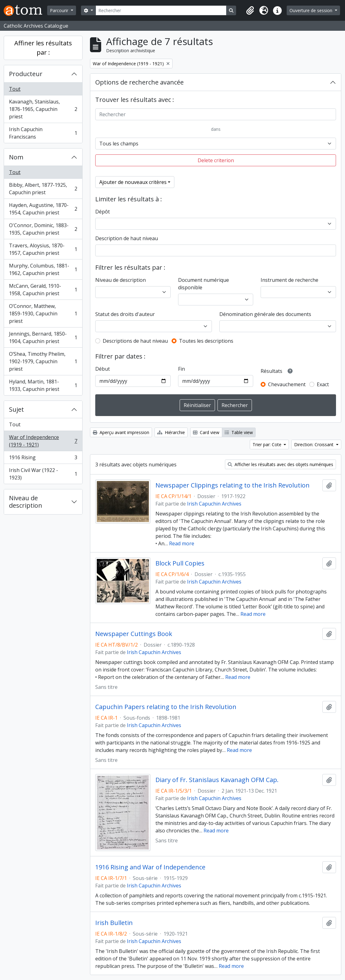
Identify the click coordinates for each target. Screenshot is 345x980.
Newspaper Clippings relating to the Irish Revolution (233, 485)
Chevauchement (287, 384)
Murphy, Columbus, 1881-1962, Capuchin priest (43, 269)
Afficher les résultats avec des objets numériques (280, 464)
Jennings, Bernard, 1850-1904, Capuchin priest (43, 337)
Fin (181, 369)
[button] (250, 11)
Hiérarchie (171, 432)
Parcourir (60, 10)
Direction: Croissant (314, 444)
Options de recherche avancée (139, 82)
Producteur (26, 74)
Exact (323, 384)
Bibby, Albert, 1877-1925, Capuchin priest (43, 189)
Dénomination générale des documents (265, 314)
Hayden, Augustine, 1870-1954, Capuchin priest (43, 209)
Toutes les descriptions (206, 341)
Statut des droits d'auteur (125, 314)
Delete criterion (216, 160)
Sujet (16, 409)
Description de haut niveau (127, 238)
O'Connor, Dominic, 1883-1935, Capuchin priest (43, 229)
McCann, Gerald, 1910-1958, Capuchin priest (43, 290)
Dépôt (103, 212)
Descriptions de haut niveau (135, 341)
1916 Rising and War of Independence (150, 867)
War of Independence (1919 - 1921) (43, 441)
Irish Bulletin (114, 923)
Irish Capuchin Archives (214, 504)
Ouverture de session (311, 10)
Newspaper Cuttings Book (134, 634)
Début (103, 369)
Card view (206, 432)
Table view (239, 432)
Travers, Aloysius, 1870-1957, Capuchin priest (43, 249)
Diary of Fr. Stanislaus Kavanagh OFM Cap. (217, 780)
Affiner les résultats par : (43, 48)
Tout (15, 89)
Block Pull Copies (180, 563)
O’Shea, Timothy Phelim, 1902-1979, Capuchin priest (43, 361)
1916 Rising (43, 459)
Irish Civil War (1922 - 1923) (43, 474)
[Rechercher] (161, 10)
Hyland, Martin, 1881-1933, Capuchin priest (43, 385)
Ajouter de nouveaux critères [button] (133, 182)
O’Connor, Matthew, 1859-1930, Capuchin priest (43, 314)
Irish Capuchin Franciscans (43, 133)
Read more (182, 543)
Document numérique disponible (204, 284)
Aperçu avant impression (121, 432)
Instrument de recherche (289, 280)
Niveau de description (26, 502)
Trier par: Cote (268, 444)
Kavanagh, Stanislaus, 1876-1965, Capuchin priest (43, 109)
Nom (16, 157)
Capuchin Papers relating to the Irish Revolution (166, 707)
